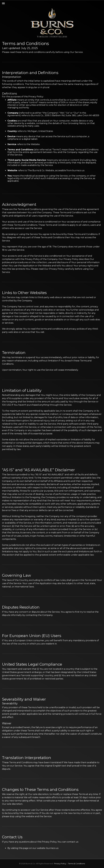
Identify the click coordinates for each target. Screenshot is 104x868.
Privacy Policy (60, 864)
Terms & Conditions (77, 864)
